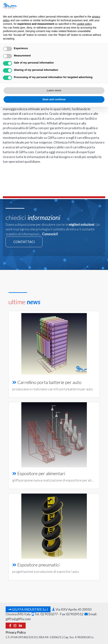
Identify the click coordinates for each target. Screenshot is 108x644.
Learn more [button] (54, 90)
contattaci (24, 242)
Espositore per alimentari (41, 473)
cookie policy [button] (84, 24)
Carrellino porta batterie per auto (49, 382)
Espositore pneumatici (38, 565)
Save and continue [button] (54, 99)
